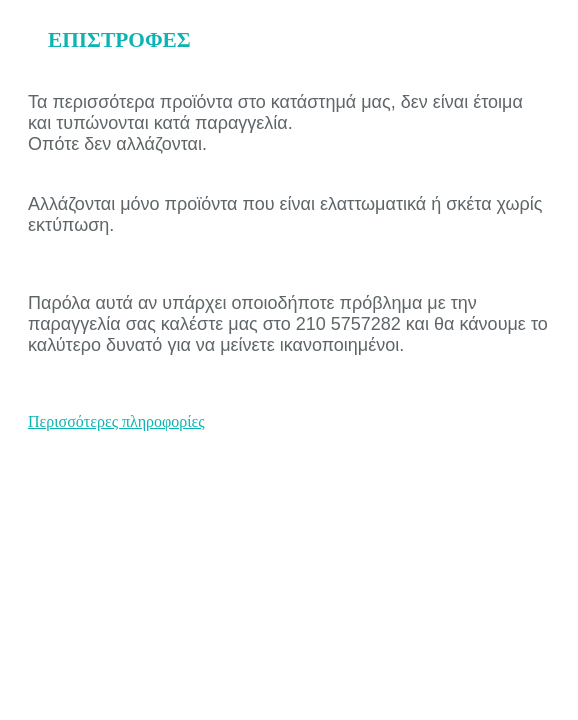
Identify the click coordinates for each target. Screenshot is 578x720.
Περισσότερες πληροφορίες (116, 421)
